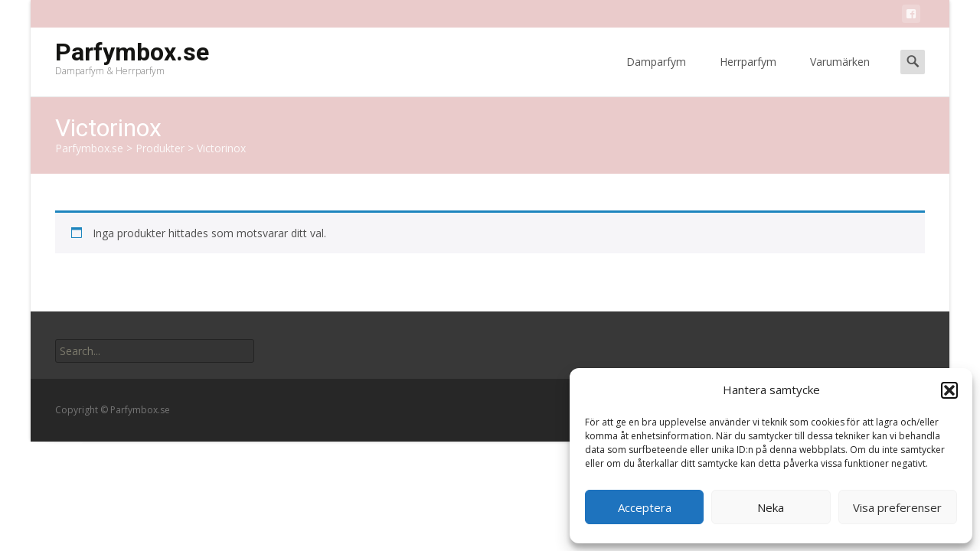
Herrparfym (748, 75)
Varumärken (840, 75)
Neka (771, 507)
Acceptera (645, 507)
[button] (949, 390)
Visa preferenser (897, 507)
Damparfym (656, 75)
